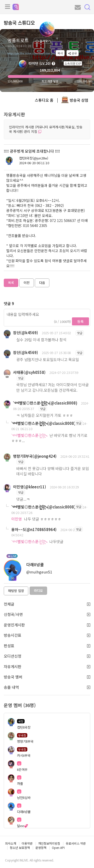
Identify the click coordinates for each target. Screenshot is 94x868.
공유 (73, 53)
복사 (60, 53)
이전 (27, 283)
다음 (42, 283)
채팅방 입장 (16, 591)
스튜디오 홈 (44, 100)
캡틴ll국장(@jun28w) (34, 158)
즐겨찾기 (43, 41)
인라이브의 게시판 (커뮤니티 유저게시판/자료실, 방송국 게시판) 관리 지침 (46, 129)
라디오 (38, 590)
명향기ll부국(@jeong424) (35, 456)
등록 (80, 321)
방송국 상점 (75, 100)
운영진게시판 (47, 625)
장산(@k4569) (26, 333)
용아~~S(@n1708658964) (34, 529)
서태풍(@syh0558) (29, 372)
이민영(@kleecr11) (30, 487)
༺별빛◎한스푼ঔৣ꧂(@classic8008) (45, 403)
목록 (11, 283)
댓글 (80, 333)
